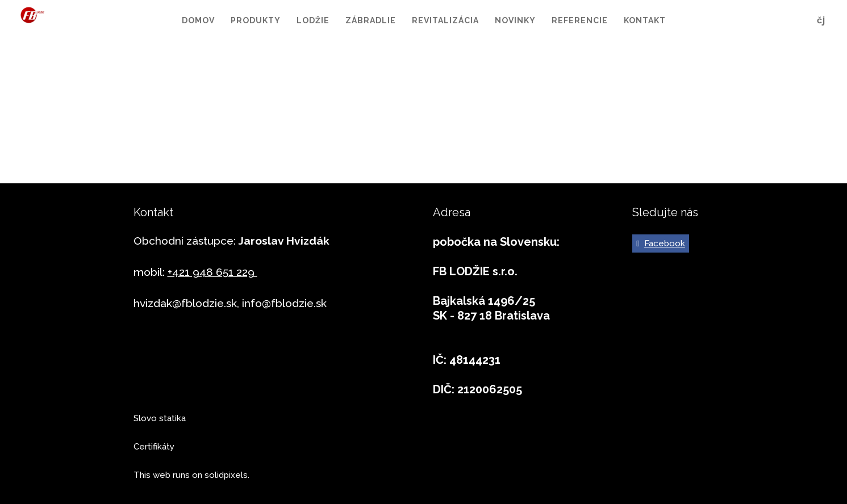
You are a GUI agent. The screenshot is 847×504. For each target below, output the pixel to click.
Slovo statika (160, 418)
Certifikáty (154, 447)
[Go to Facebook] (661, 243)
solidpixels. (227, 475)
